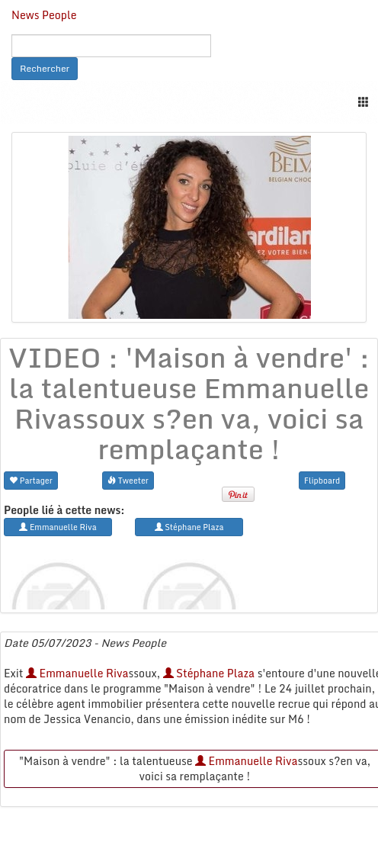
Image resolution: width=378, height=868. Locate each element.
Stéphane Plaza (209, 673)
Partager (31, 480)
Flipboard (322, 480)
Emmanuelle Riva (77, 673)
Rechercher (45, 68)
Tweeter (128, 480)
